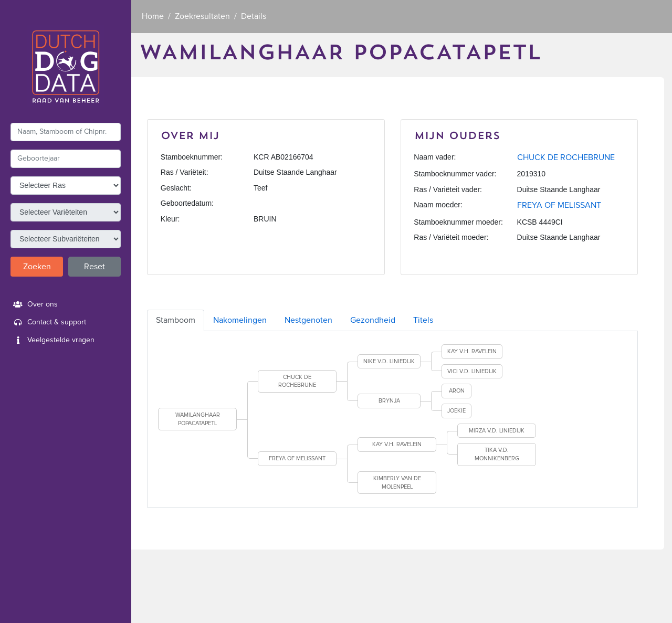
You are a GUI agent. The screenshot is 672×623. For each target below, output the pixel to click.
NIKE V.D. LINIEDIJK (389, 361)
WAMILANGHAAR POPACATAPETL (198, 419)
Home (153, 16)
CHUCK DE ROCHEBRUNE (566, 157)
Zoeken (37, 267)
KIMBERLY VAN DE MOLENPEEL (397, 483)
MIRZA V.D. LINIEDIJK (497, 431)
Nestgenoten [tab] (308, 320)
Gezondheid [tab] (373, 320)
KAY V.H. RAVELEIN (472, 351)
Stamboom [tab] (176, 320)
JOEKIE (456, 411)
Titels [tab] (423, 320)
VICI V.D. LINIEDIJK (472, 371)
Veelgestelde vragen (52, 340)
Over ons (34, 304)
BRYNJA (389, 401)
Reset (94, 267)
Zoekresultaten (202, 16)
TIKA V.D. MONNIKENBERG (497, 454)
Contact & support (48, 322)
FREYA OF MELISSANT (559, 205)
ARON (457, 391)
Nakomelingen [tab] (240, 320)
